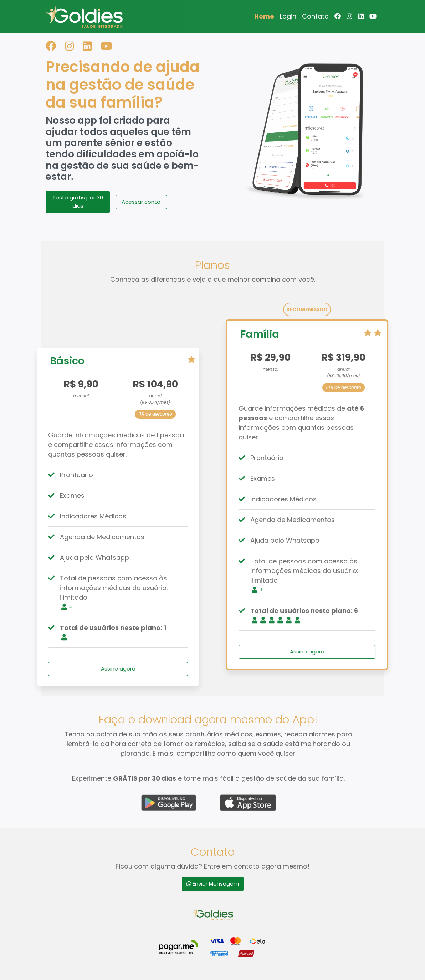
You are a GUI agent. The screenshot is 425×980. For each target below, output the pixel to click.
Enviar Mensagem (213, 884)
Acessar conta (141, 202)
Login (288, 16)
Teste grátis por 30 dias (78, 202)
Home (264, 16)
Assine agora (109, 669)
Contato (315, 16)
